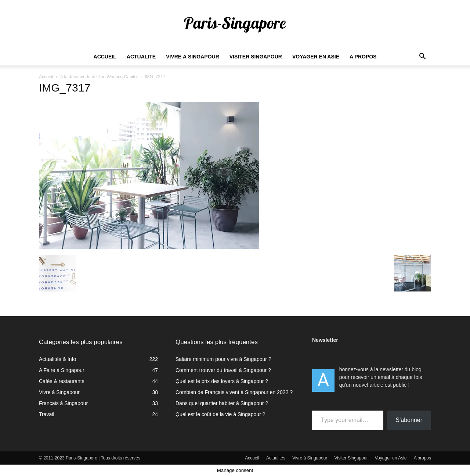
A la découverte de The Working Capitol (99, 77)
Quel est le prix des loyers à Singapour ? (222, 381)
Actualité (141, 57)
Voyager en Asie (316, 57)
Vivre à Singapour (193, 57)
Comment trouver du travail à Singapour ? (223, 370)
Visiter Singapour (256, 57)
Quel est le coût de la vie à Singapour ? (220, 414)
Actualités (276, 458)
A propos (363, 57)
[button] (422, 57)
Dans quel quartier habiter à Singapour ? (222, 403)
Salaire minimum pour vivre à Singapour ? (223, 359)
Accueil (105, 57)
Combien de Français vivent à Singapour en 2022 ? (234, 392)
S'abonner (409, 420)
